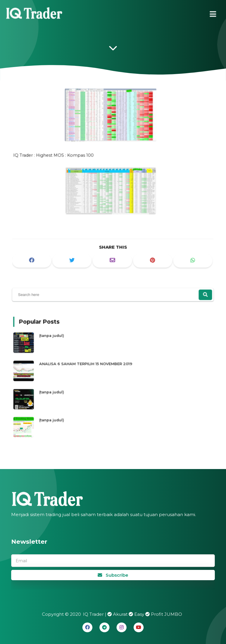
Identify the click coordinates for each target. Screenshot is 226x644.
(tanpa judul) (59, 339)
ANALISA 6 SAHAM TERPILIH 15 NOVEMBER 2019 (90, 364)
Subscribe (113, 575)
